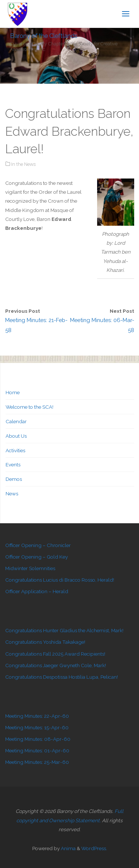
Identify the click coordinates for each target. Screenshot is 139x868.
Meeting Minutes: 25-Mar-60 (37, 762)
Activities (15, 450)
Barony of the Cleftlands (44, 36)
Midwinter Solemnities (30, 568)
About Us (16, 436)
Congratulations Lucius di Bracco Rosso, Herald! (60, 580)
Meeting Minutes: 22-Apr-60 (37, 716)
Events (13, 464)
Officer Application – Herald (37, 591)
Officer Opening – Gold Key (37, 557)
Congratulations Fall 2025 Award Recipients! (55, 654)
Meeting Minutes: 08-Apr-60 (38, 739)
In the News (24, 164)
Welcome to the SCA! (29, 407)
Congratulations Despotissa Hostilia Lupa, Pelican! (62, 677)
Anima (68, 848)
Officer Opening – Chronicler (38, 545)
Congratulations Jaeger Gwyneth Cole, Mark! (56, 665)
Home (13, 392)
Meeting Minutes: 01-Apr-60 (37, 750)
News (12, 494)
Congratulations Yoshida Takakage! (45, 642)
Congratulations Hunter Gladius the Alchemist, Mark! (64, 630)
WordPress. (94, 848)
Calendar (16, 421)
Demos (14, 479)
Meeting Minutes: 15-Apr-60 (37, 727)
